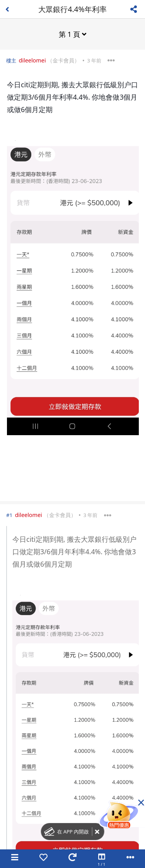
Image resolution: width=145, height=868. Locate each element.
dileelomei (32, 60)
